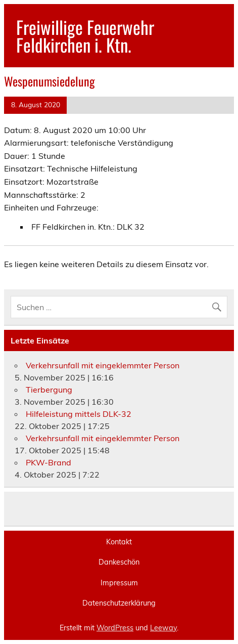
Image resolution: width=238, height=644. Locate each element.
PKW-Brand (49, 462)
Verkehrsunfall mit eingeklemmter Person (103, 365)
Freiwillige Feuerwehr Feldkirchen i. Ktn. (85, 36)
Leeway (163, 628)
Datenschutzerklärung (119, 603)
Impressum (119, 583)
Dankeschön (119, 562)
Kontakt (119, 542)
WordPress (115, 628)
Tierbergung (49, 390)
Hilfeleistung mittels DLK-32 (79, 414)
